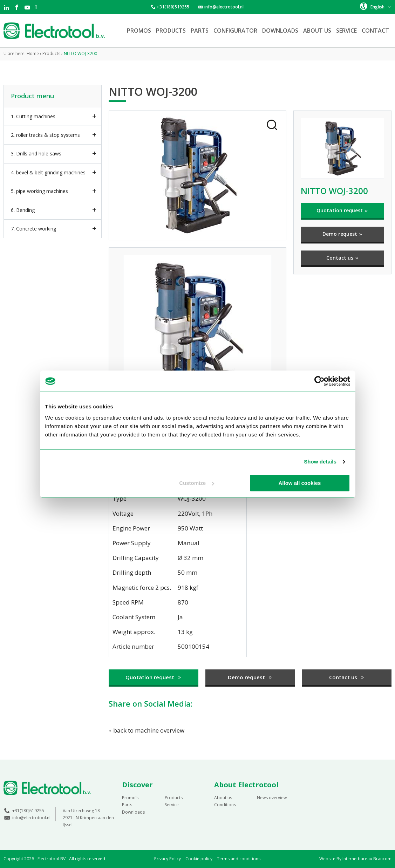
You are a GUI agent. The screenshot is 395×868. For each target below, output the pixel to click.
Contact (375, 31)
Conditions (225, 805)
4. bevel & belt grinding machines (48, 172)
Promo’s (130, 798)
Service (346, 31)
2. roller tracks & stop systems (45, 135)
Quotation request (342, 210)
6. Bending (23, 210)
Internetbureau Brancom (367, 859)
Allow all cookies (300, 483)
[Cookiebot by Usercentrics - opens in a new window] (319, 381)
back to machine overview (147, 730)
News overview (272, 798)
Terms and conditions (239, 859)
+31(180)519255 (173, 7)
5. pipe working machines (39, 191)
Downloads (280, 31)
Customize (197, 483)
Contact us (343, 258)
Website (327, 859)
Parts (200, 31)
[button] (376, 6)
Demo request (343, 234)
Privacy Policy (168, 859)
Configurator (235, 31)
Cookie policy (199, 859)
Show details (320, 462)
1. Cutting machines (33, 116)
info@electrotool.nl (224, 7)
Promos (139, 31)
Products (171, 31)
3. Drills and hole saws (36, 153)
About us (317, 31)
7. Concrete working (33, 229)
